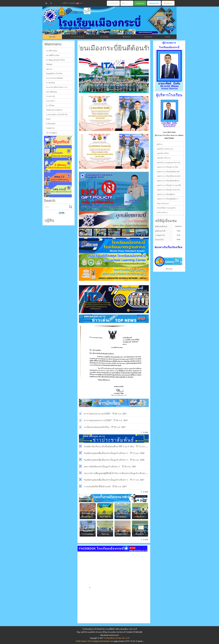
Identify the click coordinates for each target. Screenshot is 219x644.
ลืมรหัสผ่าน (168, 3)
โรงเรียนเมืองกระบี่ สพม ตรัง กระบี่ (99, 24)
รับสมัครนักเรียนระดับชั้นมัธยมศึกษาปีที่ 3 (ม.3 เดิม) (109, 446)
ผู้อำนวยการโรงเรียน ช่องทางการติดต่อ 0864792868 (169, 137)
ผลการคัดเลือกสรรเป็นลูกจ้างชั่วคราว (102, 467)
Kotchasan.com (108, 641)
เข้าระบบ (169, 269)
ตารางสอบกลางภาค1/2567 (97, 414)
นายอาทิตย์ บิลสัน (169, 132)
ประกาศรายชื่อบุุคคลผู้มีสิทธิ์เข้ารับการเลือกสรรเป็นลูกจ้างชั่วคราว (116, 473)
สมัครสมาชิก (154, 3)
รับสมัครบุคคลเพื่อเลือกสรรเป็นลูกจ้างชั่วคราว (106, 453)
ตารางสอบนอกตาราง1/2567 (98, 420)
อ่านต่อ (145, 432)
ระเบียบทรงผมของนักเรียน (97, 427)
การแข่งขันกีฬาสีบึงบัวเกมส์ (97, 487)
